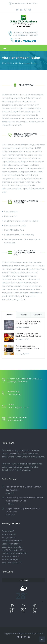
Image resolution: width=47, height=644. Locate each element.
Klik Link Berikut (16, 420)
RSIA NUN (7, 63)
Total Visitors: (8, 560)
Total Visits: (7, 556)
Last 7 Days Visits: (10, 547)
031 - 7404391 (26, 41)
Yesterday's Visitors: (10, 544)
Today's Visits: (8, 534)
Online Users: (8, 531)
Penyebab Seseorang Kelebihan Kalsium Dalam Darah (27, 348)
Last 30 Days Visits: (10, 550)
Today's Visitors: (9, 538)
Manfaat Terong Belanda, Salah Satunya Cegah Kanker (29, 335)
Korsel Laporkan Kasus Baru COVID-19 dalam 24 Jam (28, 323)
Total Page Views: (10, 563)
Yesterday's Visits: (10, 541)
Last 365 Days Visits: (11, 553)
